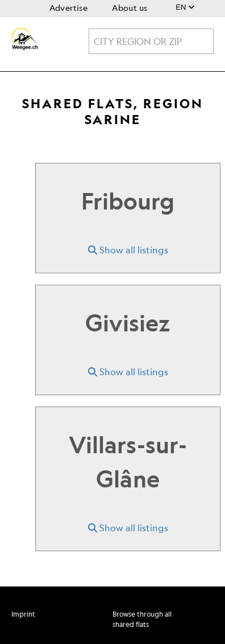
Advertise (69, 8)
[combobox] (151, 41)
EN (185, 7)
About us (130, 8)
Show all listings (128, 250)
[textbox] (151, 42)
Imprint (23, 614)
